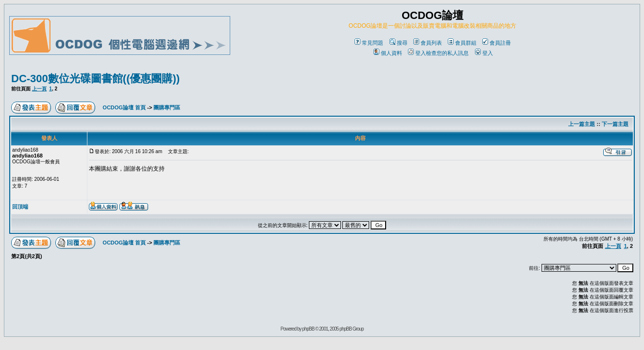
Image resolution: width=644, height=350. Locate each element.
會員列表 (428, 43)
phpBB (308, 329)
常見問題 (369, 43)
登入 (484, 53)
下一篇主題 (615, 124)
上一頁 (39, 89)
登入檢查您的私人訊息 (438, 53)
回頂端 (20, 207)
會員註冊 (497, 43)
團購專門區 (167, 107)
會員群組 (462, 43)
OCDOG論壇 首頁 (124, 107)
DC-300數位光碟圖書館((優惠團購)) (95, 79)
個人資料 (388, 53)
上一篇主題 (582, 124)
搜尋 (398, 43)
